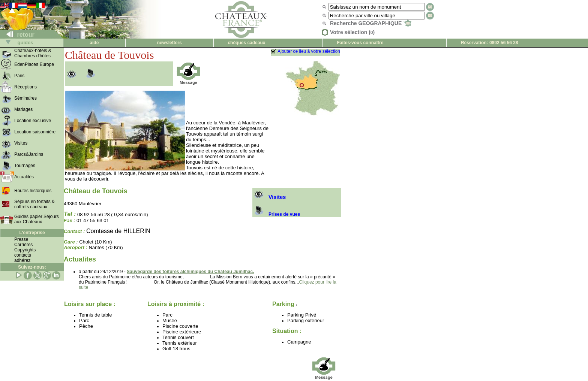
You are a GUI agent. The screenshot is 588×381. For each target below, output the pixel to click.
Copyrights (25, 250)
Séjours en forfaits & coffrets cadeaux (34, 204)
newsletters (169, 43)
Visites (269, 197)
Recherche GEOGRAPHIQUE (371, 23)
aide (94, 43)
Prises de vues (276, 214)
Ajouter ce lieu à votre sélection (309, 51)
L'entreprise (32, 233)
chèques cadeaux (246, 43)
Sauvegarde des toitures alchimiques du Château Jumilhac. (190, 272)
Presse (21, 239)
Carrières (23, 245)
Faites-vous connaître (360, 43)
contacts (23, 255)
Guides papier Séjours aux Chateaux (37, 219)
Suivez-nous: (32, 267)
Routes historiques (33, 191)
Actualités (24, 177)
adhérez (22, 260)
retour (17, 35)
